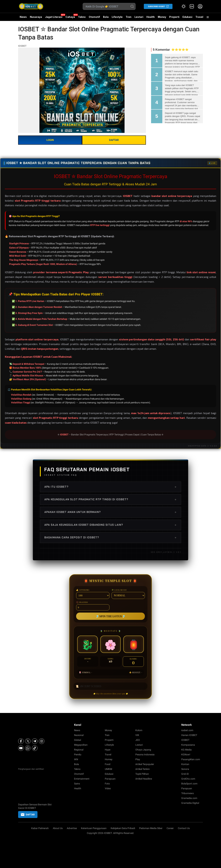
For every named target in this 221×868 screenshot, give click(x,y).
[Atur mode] (184, 6)
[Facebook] (21, 741)
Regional (79, 750)
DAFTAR (114, 140)
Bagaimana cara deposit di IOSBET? (110, 537)
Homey (109, 759)
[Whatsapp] (28, 748)
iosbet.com (187, 730)
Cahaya (70, 17)
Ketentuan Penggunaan (94, 828)
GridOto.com (188, 779)
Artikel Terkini (142, 769)
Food (108, 764)
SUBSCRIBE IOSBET (157, 6)
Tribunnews (188, 793)
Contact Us (184, 828)
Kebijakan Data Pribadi (123, 828)
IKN (76, 759)
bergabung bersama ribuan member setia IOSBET (68, 422)
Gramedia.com (189, 798)
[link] (192, 6)
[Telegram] (35, 741)
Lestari (139, 17)
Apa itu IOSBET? (110, 487)
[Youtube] (21, 748)
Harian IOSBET (189, 735)
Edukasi (187, 17)
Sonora (185, 769)
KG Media (186, 750)
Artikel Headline (144, 779)
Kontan (185, 764)
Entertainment (82, 779)
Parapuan (110, 779)
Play (138, 759)
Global (78, 740)
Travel (199, 17)
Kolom (139, 730)
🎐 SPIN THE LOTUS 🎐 (110, 616)
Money (162, 17)
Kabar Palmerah (40, 828)
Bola (106, 17)
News (23, 17)
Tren (129, 17)
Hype (108, 750)
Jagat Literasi (54, 17)
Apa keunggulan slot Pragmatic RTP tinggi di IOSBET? (110, 499)
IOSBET (22, 46)
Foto (107, 784)
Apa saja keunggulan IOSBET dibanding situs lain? (110, 525)
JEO (138, 740)
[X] (28, 741)
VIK (137, 735)
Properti (174, 17)
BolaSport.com (189, 784)
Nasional (79, 735)
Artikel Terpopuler (145, 764)
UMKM (108, 769)
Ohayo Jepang (143, 750)
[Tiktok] (35, 748)
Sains (77, 784)
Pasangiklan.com (191, 759)
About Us (58, 828)
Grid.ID (185, 774)
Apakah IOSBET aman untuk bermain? (110, 512)
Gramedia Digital (190, 803)
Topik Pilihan (142, 774)
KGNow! (186, 754)
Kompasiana (188, 745)
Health (151, 17)
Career (170, 828)
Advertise (72, 828)
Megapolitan (81, 745)
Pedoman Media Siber (151, 828)
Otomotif (94, 17)
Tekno (82, 17)
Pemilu (78, 754)
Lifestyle (117, 17)
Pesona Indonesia (145, 754)
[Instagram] (42, 741)
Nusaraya (36, 17)
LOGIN (50, 140)
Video (108, 788)
